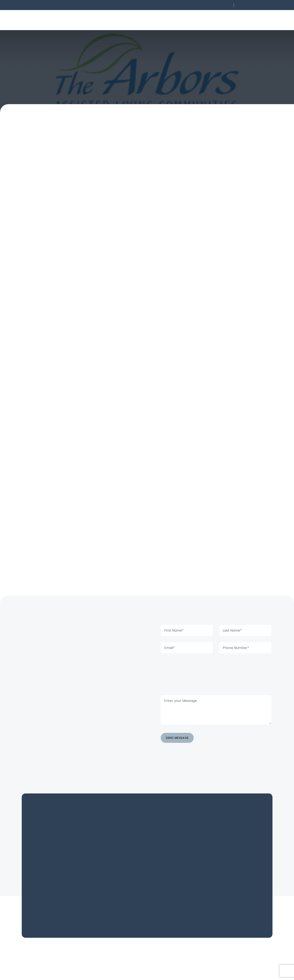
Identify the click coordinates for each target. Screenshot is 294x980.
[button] (204, 5)
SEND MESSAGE (177, 738)
